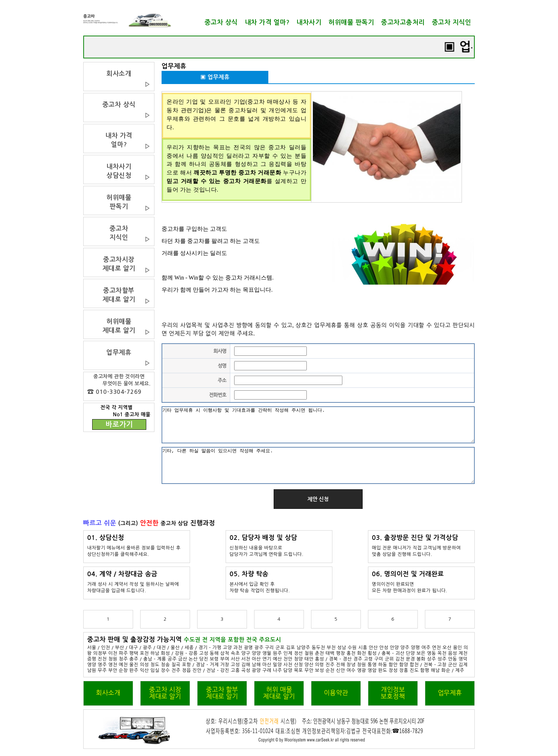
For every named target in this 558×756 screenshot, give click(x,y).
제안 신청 (318, 499)
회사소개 (108, 693)
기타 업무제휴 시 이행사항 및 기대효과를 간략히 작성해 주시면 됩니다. (318, 425)
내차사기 (309, 22)
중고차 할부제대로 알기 (222, 693)
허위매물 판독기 (351, 22)
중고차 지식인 (452, 22)
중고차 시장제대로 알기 (165, 693)
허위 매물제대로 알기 (279, 693)
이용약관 (336, 693)
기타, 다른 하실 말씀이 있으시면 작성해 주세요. (318, 465)
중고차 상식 (221, 22)
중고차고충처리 (403, 22)
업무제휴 (450, 693)
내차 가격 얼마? (267, 22)
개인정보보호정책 (393, 693)
